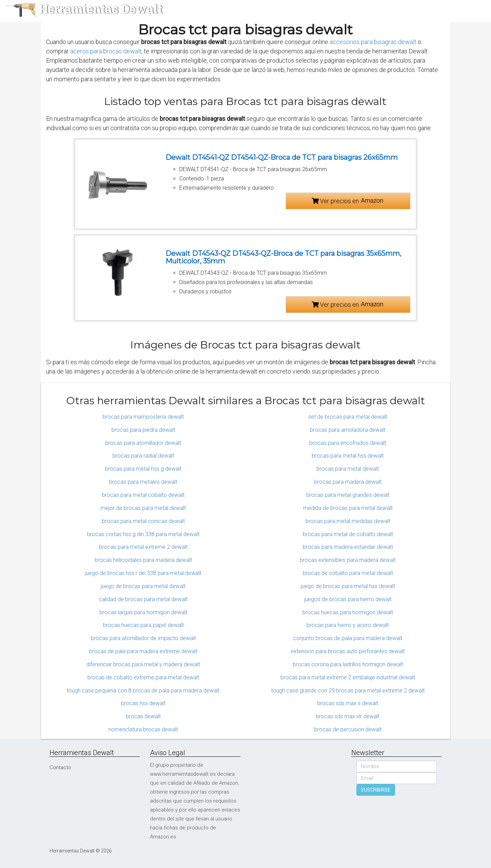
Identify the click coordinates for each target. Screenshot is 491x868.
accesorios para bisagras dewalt (373, 42)
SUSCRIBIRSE (376, 790)
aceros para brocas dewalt (106, 51)
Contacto (60, 767)
